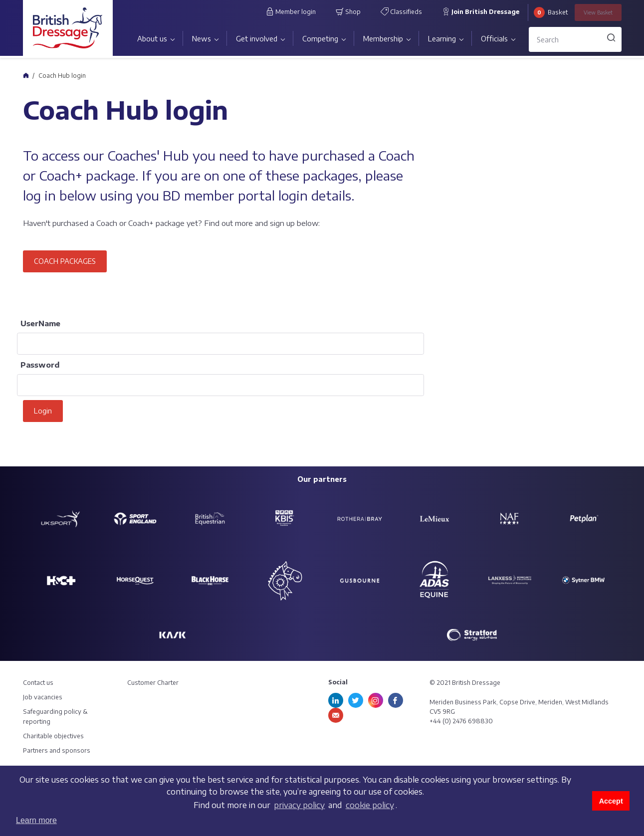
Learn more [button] (36, 820)
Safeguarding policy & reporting (55, 716)
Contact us (38, 683)
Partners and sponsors (57, 750)
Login (43, 411)
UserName (40, 323)
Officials (494, 39)
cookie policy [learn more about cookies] (370, 805)
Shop (348, 11)
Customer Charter (153, 683)
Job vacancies (43, 697)
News (202, 39)
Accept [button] (611, 801)
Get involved (257, 39)
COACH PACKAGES (65, 261)
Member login (291, 11)
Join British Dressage (481, 11)
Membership (383, 39)
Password (40, 365)
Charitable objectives (53, 736)
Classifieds (401, 11)
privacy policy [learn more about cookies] (299, 805)
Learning (442, 39)
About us (152, 39)
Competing (320, 39)
